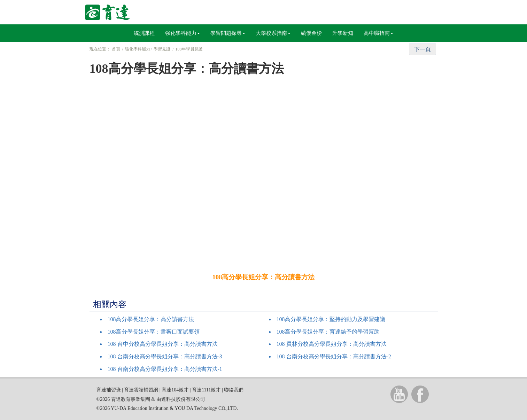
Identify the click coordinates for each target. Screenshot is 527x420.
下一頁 (423, 49)
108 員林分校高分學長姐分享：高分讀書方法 (332, 344)
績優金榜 (311, 33)
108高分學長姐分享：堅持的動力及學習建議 (331, 319)
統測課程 (144, 33)
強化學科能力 (183, 33)
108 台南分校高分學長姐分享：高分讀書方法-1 (165, 369)
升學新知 (343, 33)
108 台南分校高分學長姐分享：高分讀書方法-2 (334, 356)
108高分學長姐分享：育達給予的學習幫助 (328, 332)
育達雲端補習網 (141, 390)
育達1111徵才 (206, 390)
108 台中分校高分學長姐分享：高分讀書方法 (163, 344)
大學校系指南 (273, 33)
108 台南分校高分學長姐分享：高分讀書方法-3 (165, 356)
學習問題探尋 (228, 33)
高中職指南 (378, 33)
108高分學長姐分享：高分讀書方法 (151, 319)
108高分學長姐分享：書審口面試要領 (154, 332)
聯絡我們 (234, 390)
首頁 (116, 49)
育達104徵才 (175, 390)
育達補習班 (109, 390)
